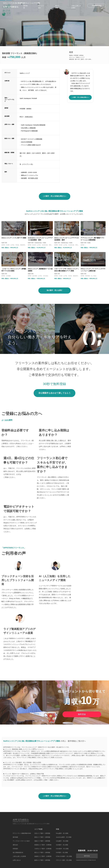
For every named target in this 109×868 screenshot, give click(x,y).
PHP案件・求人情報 (62, 852)
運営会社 (15, 845)
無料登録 (82, 714)
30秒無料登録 (97, 6)
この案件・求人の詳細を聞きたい (80, 97)
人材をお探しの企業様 (19, 856)
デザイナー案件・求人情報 (64, 860)
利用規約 (15, 849)
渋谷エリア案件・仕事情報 (42, 833)
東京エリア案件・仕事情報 (42, 852)
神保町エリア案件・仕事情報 (43, 856)
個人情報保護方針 (18, 852)
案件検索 (15, 837)
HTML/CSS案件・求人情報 (64, 856)
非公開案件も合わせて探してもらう (54, 393)
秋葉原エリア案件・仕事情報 (43, 845)
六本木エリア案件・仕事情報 (43, 849)
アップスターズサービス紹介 (21, 841)
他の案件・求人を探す (54, 290)
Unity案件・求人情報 (62, 841)
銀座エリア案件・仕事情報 (42, 860)
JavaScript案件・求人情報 (64, 837)
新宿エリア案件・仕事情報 (42, 837)
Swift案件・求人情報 (62, 845)
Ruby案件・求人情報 (62, 833)
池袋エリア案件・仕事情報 (42, 841)
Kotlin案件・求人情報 (62, 849)
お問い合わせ (17, 860)
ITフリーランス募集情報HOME (22, 833)
